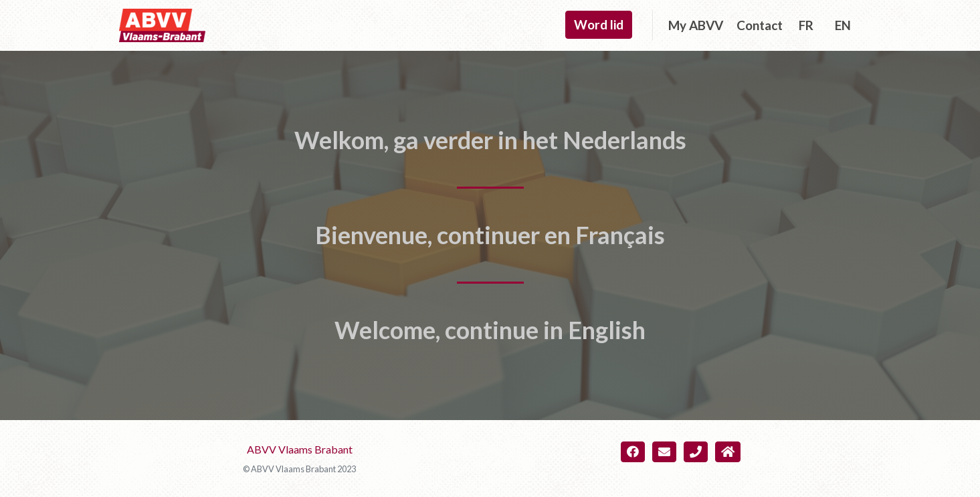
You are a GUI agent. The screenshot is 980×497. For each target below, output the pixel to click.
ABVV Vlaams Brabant (300, 449)
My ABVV (696, 25)
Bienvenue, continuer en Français (490, 235)
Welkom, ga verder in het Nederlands (490, 140)
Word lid (599, 24)
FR (806, 25)
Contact (760, 25)
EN (843, 25)
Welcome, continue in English (490, 330)
